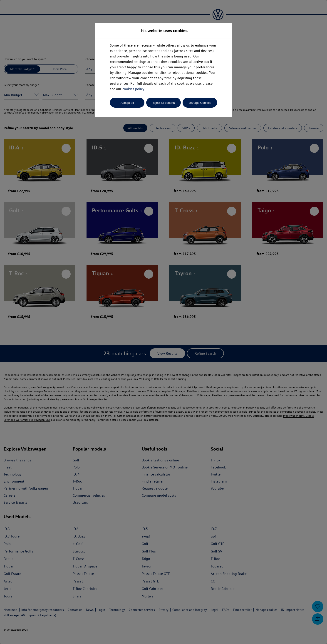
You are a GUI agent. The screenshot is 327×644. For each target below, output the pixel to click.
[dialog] (163, 322)
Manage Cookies (200, 103)
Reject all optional (163, 103)
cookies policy (133, 89)
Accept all (127, 103)
